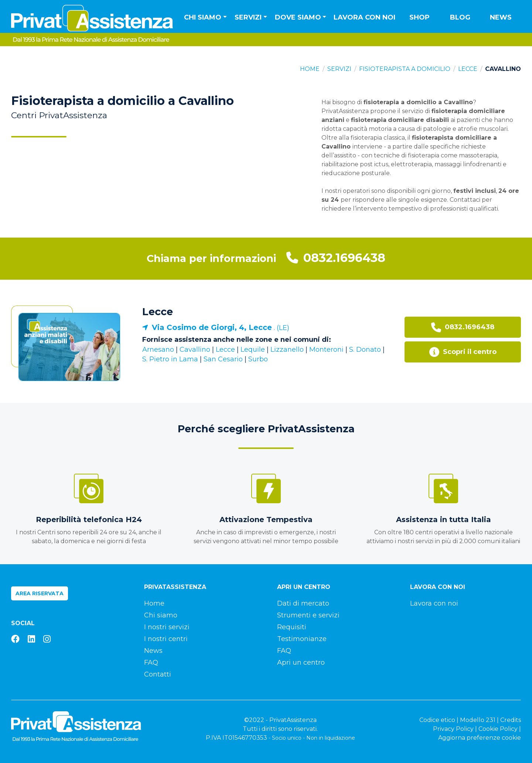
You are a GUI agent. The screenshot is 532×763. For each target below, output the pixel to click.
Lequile (253, 350)
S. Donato (365, 350)
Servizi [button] (248, 17)
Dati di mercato (303, 603)
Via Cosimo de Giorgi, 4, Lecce (212, 327)
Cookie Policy (498, 729)
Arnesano (158, 350)
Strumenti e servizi (308, 615)
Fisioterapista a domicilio (405, 69)
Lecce (468, 69)
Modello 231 (478, 720)
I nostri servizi (167, 627)
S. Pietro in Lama (170, 359)
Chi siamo (161, 615)
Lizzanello (287, 350)
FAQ (151, 662)
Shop (420, 17)
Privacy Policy (453, 729)
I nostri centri (166, 639)
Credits (511, 720)
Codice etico (437, 720)
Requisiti (292, 627)
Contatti (158, 674)
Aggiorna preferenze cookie (480, 738)
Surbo (258, 359)
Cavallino (195, 350)
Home (310, 69)
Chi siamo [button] (203, 17)
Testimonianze (302, 639)
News (501, 17)
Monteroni (326, 350)
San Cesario (223, 359)
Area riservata (40, 593)
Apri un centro (301, 662)
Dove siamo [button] (298, 17)
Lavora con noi (364, 17)
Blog (460, 17)
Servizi (339, 69)
